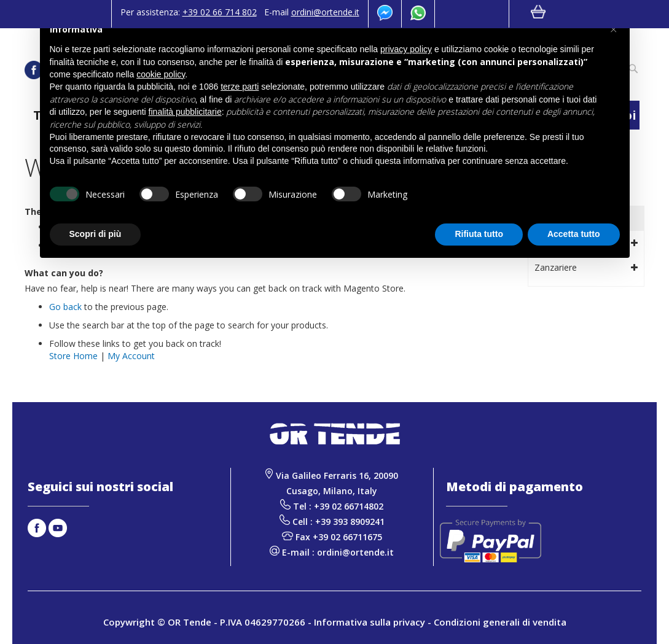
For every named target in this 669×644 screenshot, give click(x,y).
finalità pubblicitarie (185, 112)
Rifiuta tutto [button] (479, 234)
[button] (614, 29)
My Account (131, 356)
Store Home (73, 356)
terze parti (240, 87)
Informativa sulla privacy (370, 622)
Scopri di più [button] (96, 234)
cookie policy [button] (161, 74)
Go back (65, 307)
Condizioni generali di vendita (500, 622)
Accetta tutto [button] (574, 234)
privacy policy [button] (406, 49)
